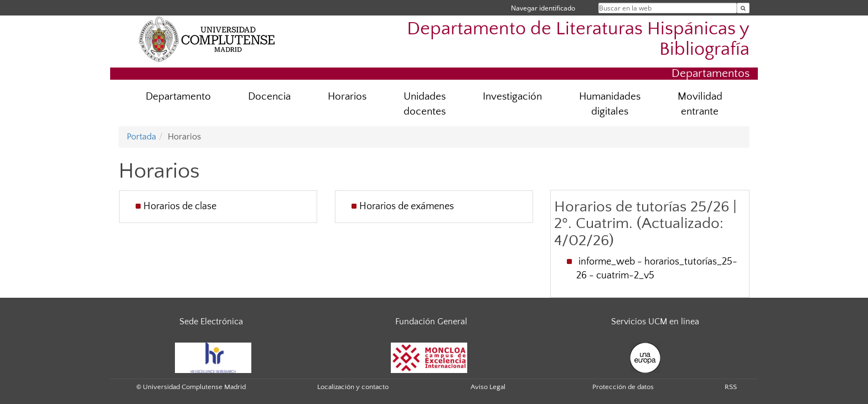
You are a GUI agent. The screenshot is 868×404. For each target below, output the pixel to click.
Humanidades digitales (610, 104)
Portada (141, 137)
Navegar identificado (543, 8)
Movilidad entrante (700, 104)
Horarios (347, 97)
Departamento (178, 97)
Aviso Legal (488, 387)
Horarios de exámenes (407, 206)
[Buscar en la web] (743, 8)
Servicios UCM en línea (655, 322)
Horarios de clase (180, 206)
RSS (731, 387)
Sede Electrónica (211, 322)
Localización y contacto (353, 387)
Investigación (512, 97)
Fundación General (431, 322)
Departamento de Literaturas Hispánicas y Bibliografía (578, 39)
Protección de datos (623, 387)
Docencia (269, 97)
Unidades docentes (425, 104)
